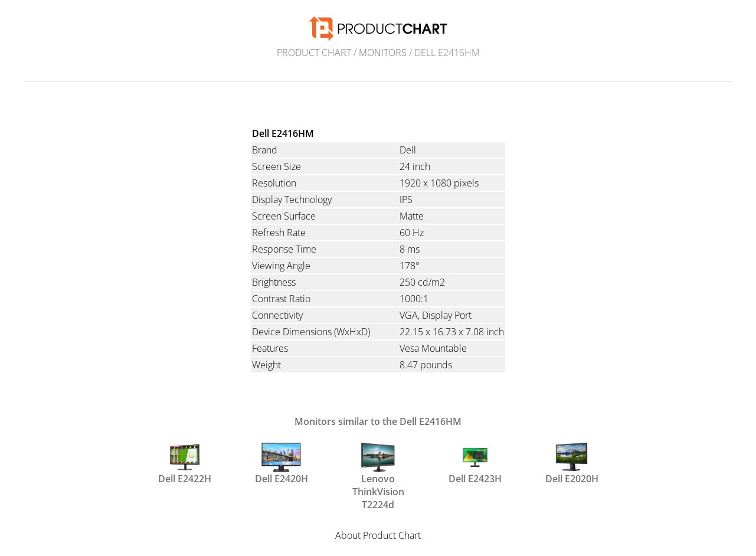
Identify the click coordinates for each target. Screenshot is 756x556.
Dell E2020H (572, 464)
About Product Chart (378, 535)
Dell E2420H (282, 464)
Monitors (383, 53)
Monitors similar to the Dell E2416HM (378, 421)
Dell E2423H (475, 464)
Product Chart (314, 53)
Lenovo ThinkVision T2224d (378, 469)
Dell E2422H (185, 464)
